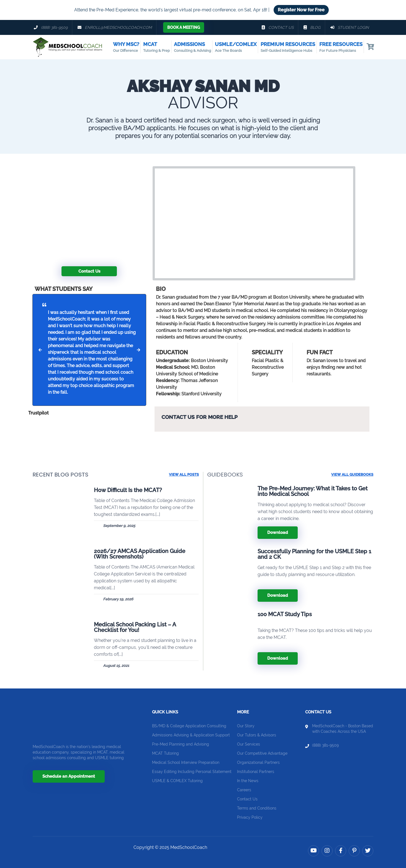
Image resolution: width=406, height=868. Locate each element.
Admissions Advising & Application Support (191, 735)
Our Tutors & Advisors (257, 735)
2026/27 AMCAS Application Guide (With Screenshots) (140, 554)
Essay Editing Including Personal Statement (192, 772)
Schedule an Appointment (69, 776)
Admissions (192, 47)
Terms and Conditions (257, 808)
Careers (244, 790)
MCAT (156, 47)
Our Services (249, 744)
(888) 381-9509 (325, 745)
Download (278, 532)
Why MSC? (126, 47)
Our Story (246, 726)
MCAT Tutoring (165, 753)
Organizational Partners (258, 762)
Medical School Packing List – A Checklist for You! (135, 627)
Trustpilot (38, 413)
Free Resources (341, 47)
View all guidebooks (352, 474)
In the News (248, 781)
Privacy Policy (250, 817)
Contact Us (89, 271)
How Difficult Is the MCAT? (128, 490)
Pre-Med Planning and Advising (181, 744)
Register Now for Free (301, 10)
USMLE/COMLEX (236, 47)
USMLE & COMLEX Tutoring (177, 781)
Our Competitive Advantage (262, 753)
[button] (40, 350)
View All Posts (184, 474)
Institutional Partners (256, 772)
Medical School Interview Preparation (186, 762)
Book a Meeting (184, 27)
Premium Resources (288, 47)
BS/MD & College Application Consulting (189, 726)
